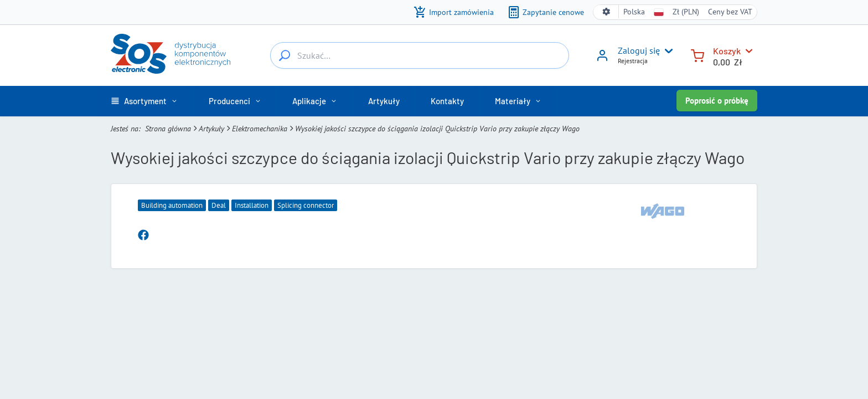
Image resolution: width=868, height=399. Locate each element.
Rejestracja (633, 61)
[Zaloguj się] (602, 59)
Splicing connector (306, 205)
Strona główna (168, 129)
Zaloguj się (639, 50)
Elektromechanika (260, 129)
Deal (219, 205)
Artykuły (211, 129)
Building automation (172, 205)
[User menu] (666, 51)
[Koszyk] (697, 55)
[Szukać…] (285, 55)
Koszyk (727, 51)
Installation (252, 205)
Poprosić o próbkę (717, 101)
